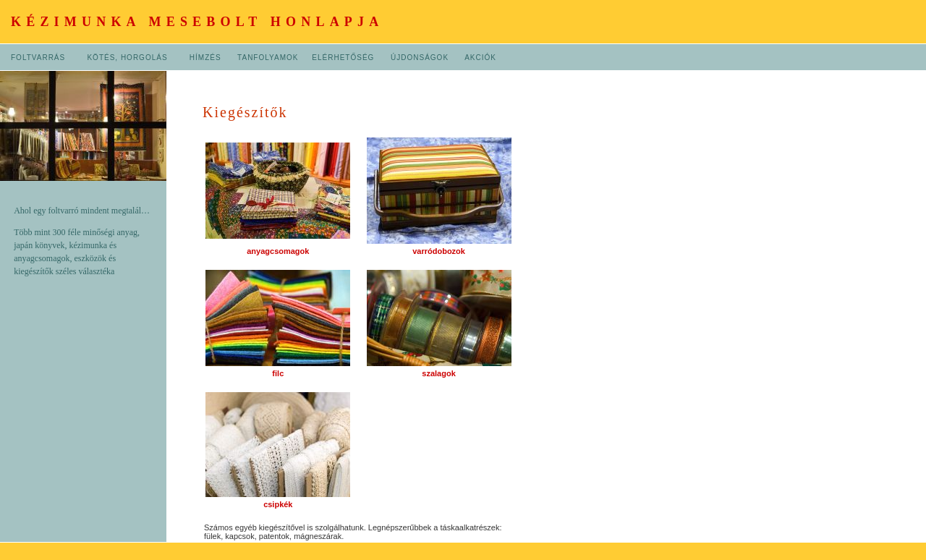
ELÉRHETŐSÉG (343, 58)
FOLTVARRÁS (38, 58)
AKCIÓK (480, 58)
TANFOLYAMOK (268, 58)
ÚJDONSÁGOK (420, 58)
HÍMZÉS (205, 58)
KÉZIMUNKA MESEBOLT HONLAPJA (197, 22)
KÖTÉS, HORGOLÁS (128, 58)
